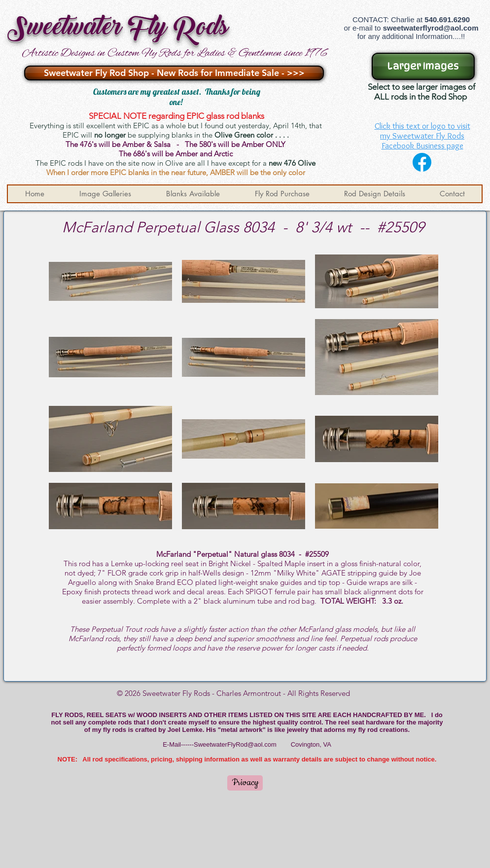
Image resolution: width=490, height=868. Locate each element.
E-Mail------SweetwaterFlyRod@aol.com (220, 744)
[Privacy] (245, 783)
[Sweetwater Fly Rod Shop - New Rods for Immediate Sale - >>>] (174, 73)
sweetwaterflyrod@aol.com (431, 28)
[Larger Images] (423, 66)
